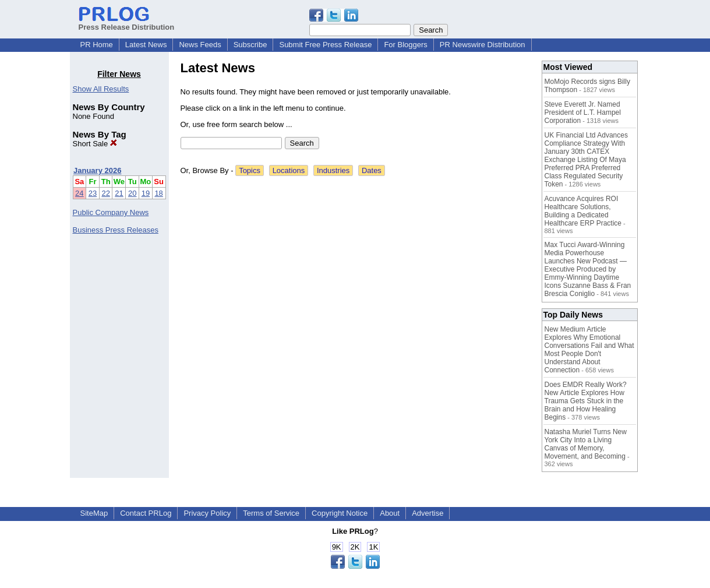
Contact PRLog (146, 513)
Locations (289, 170)
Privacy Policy (207, 513)
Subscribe (250, 45)
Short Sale (95, 144)
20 (132, 193)
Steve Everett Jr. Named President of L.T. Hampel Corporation (583, 112)
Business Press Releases (116, 230)
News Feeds (200, 45)
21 (119, 193)
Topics (250, 170)
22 (105, 193)
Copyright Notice (340, 513)
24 (79, 193)
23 (93, 193)
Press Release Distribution (127, 23)
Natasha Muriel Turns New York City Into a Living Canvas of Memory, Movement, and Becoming (586, 444)
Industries (333, 170)
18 (158, 193)
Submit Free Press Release (325, 45)
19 (146, 193)
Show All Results (101, 89)
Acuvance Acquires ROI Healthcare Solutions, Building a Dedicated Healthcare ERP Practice (583, 211)
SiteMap (94, 513)
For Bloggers (405, 45)
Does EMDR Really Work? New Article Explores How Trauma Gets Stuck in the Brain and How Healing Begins (586, 401)
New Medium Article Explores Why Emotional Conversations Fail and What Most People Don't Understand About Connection (589, 350)
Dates (372, 170)
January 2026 (97, 170)
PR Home (97, 45)
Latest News (146, 45)
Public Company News (111, 212)
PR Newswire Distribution (483, 45)
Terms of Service (271, 513)
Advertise (428, 513)
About (390, 513)
